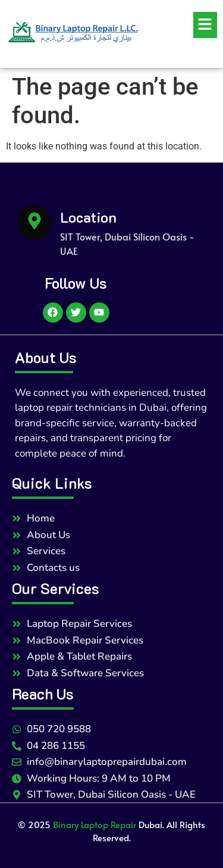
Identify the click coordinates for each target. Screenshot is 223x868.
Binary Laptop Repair (95, 824)
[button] (184, 25)
